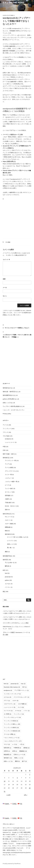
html (6, 573)
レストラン (10, 541)
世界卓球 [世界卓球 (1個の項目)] (7, 748)
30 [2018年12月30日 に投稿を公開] (30, 788)
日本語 (14, 804)
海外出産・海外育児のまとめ (12, 392)
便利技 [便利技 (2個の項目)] (26, 748)
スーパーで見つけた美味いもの (17, 537)
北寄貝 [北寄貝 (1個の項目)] (7, 751)
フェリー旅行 (9, 488)
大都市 (7, 499)
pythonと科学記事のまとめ (11, 399)
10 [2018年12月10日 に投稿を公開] (5, 781)
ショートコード (10, 442)
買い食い (10, 548)
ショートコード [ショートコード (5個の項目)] (10, 707)
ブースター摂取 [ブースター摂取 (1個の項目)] (10, 734)
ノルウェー (8, 478)
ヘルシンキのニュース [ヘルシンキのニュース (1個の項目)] (12, 738)
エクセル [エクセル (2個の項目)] (7, 697)
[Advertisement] (17, 219)
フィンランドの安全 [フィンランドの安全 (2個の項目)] (11, 721)
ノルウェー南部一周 (11, 482)
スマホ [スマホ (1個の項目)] (18, 711)
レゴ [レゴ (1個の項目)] (15, 744)
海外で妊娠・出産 (8, 454)
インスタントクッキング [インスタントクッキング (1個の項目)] (12, 694)
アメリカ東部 (9, 468)
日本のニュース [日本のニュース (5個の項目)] (19, 755)
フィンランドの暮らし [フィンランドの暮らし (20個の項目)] (12, 724)
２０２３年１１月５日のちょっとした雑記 (16, 623)
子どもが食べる (10, 563)
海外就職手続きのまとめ (10, 395)
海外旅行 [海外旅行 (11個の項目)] (8, 758)
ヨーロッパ (8, 492)
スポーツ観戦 (9, 524)
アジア (7, 464)
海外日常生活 (7, 514)
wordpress (8, 439)
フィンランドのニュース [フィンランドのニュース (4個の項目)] (12, 717)
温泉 (6, 510)
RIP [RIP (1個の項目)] (24, 687)
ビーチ (7, 485)
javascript (8, 577)
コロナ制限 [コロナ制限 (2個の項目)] (22, 704)
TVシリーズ (8, 517)
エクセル (8, 584)
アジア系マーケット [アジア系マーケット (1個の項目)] (22, 690)
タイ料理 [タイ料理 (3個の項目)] (7, 714)
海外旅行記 (6, 458)
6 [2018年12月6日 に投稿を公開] (17, 778)
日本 (4, 450)
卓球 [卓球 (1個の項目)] (15, 751)
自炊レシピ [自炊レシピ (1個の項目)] (8, 761)
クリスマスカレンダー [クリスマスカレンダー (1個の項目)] (21, 697)
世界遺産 (8, 495)
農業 (6, 552)
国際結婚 (8, 527)
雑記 (4, 591)
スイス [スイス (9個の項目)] (21, 707)
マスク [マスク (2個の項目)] (7, 744)
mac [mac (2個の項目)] (23, 684)
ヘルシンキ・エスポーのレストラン (14, 410)
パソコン (8, 587)
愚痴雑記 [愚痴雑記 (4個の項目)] (23, 751)
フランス (5, 432)
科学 (4, 570)
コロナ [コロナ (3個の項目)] (15, 701)
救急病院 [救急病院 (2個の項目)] (7, 755)
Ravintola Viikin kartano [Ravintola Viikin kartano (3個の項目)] (12, 687)
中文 (20, 804)
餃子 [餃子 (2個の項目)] (24, 761)
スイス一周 (8, 475)
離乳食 (7, 566)
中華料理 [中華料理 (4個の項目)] (17, 748)
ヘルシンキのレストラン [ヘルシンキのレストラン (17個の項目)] (13, 741)
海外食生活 (8, 534)
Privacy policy (7, 414)
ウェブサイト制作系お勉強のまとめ (14, 406)
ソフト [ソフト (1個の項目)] (26, 711)
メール (5, 287)
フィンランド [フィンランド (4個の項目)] (19, 714)
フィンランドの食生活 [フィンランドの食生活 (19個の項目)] (12, 731)
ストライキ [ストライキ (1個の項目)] (8, 711)
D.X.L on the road (13, 3)
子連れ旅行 (8, 503)
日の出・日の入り (10, 506)
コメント (6, 260)
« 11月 (8, 795)
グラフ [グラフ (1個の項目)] (7, 701)
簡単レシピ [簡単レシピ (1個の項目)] (19, 758)
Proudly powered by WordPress (12, 864)
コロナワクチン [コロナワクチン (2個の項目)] (10, 704)
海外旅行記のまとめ (9, 388)
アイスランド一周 (10, 460)
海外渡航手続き (7, 556)
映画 (6, 531)
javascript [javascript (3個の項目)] (15, 684)
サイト (5, 296)
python (7, 580)
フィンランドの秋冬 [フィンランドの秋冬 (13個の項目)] (11, 728)
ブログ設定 (8, 242)
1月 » (26, 795)
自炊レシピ (10, 544)
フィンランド (7, 429)
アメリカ (5, 425)
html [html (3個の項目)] (6, 684)
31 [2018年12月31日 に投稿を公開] (5, 791)
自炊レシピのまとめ (9, 403)
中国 (4, 447)
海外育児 (5, 560)
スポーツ (8, 520)
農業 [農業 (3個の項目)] (17, 761)
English (7, 804)
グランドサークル (10, 471)
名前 (4, 279)
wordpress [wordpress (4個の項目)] (8, 690)
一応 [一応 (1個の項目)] (22, 744)
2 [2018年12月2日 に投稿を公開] (30, 774)
